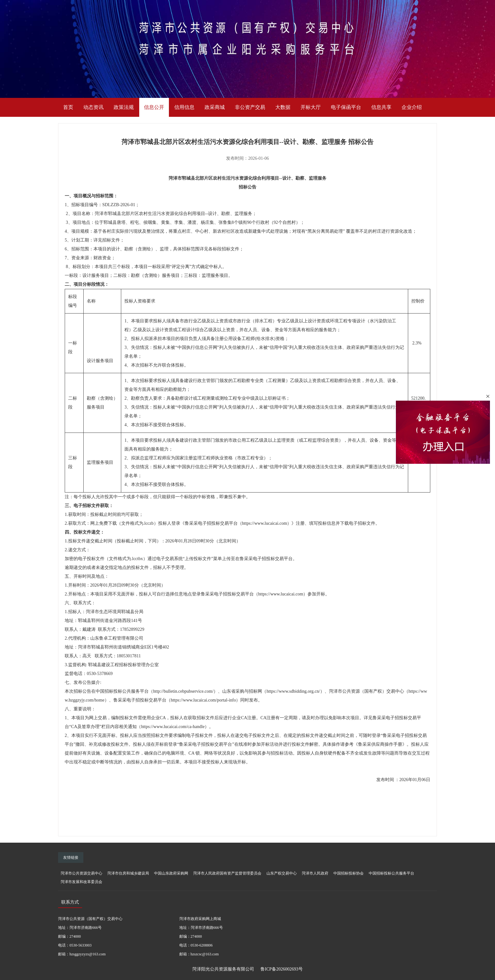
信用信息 (184, 107)
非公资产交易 (250, 107)
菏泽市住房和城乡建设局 (128, 873)
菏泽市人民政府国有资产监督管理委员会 (227, 873)
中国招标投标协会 (349, 873)
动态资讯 (93, 107)
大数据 (283, 107)
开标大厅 (311, 107)
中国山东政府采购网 (171, 873)
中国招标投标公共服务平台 (391, 873)
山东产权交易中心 (282, 873)
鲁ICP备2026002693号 (282, 969)
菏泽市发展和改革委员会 (81, 882)
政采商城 (215, 107)
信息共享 (381, 107)
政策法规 (124, 107)
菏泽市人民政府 (315, 873)
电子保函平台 (346, 107)
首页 (68, 107)
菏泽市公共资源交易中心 (81, 873)
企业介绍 (412, 107)
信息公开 (154, 107)
